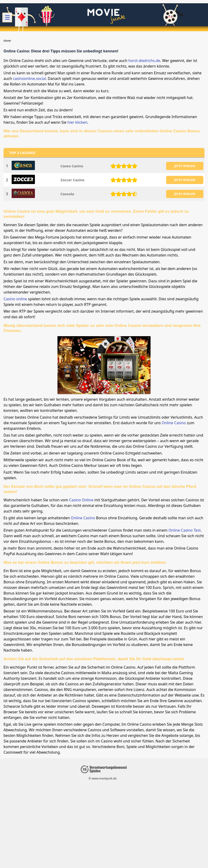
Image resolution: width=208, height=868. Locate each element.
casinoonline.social (29, 79)
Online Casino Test (185, 530)
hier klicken (77, 122)
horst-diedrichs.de (144, 61)
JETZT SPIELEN (185, 166)
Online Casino (174, 423)
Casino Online (81, 500)
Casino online (15, 299)
